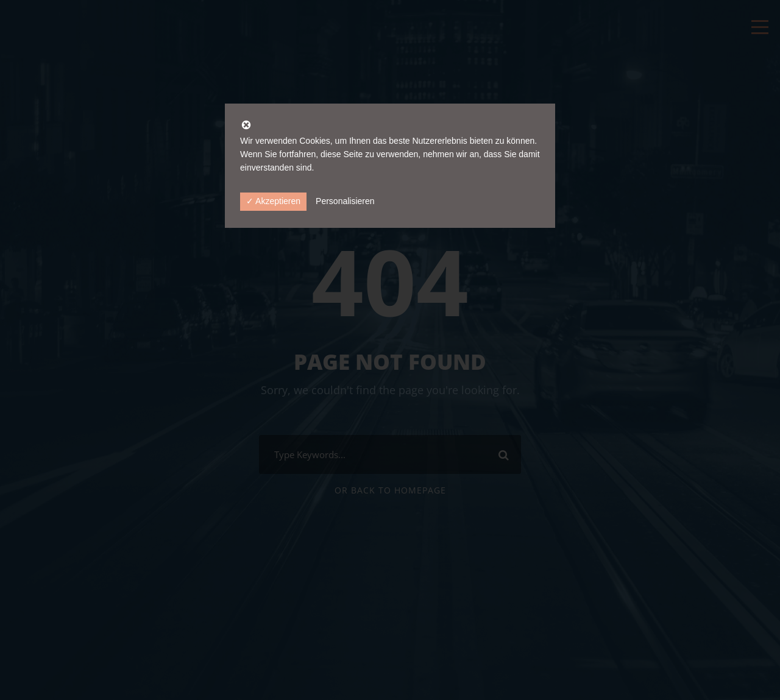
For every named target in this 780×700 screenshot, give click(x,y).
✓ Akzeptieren (273, 201)
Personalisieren (345, 201)
